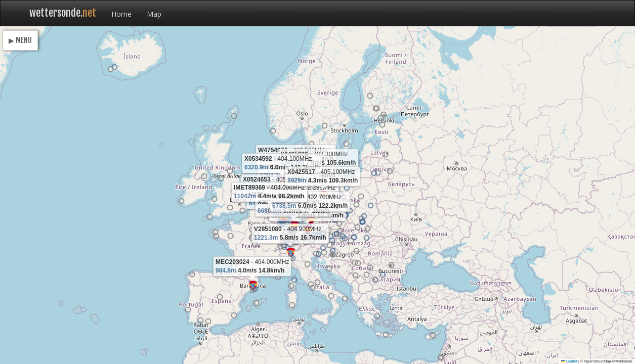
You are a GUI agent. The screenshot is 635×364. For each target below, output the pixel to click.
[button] (299, 191)
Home (121, 14)
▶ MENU (20, 40)
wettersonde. (63, 13)
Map (154, 14)
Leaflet (569, 361)
